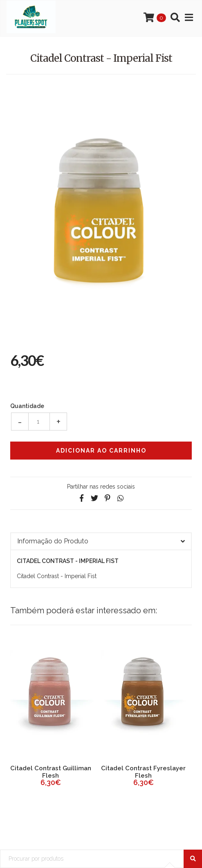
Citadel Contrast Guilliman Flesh (51, 772)
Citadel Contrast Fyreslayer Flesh (143, 772)
